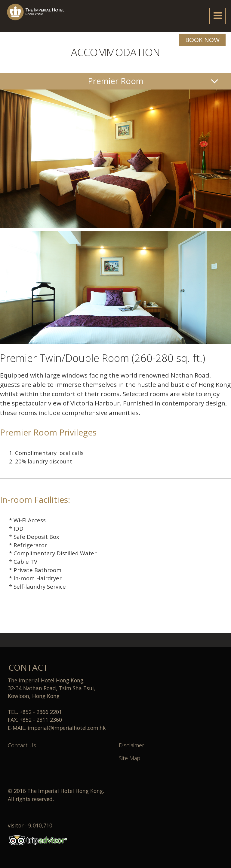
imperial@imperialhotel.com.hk (67, 728)
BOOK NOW (202, 40)
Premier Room (116, 81)
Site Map (129, 758)
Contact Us (22, 745)
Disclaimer (132, 745)
